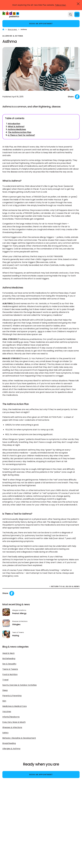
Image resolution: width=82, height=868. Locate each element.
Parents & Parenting (12, 696)
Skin (4, 701)
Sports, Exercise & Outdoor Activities (20, 685)
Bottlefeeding (9, 659)
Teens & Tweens (10, 669)
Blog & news (13, 29)
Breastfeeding (9, 743)
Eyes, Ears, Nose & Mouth (14, 722)
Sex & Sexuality (9, 664)
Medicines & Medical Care (15, 706)
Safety (5, 733)
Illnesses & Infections (12, 727)
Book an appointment (41, 24)
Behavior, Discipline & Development (19, 738)
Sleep (5, 690)
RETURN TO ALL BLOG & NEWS (65, 587)
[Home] (3, 29)
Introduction (14, 124)
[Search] (70, 14)
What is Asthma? (16, 127)
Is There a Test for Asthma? (21, 135)
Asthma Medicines (17, 129)
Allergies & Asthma (11, 749)
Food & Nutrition (10, 674)
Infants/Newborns (11, 717)
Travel (5, 680)
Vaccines (7, 712)
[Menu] (77, 14)
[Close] (78, 4)
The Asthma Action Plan (20, 132)
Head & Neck (8, 653)
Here (40, 331)
